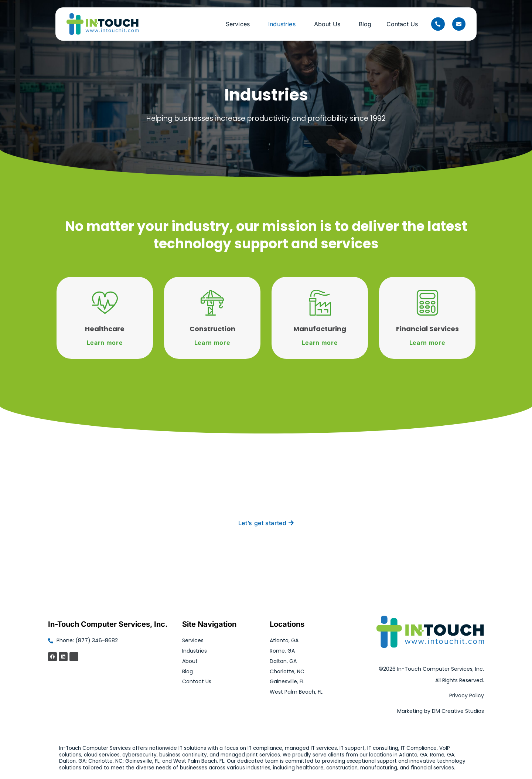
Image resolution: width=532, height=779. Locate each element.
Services (240, 24)
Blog (365, 24)
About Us (329, 24)
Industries (284, 24)
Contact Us (402, 24)
